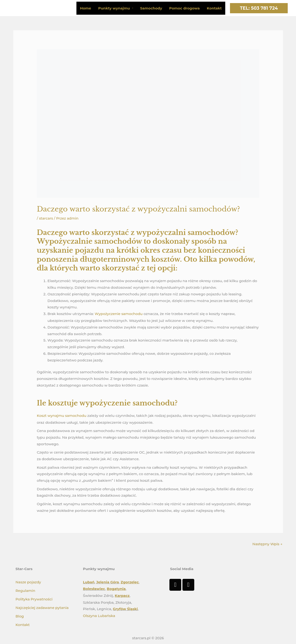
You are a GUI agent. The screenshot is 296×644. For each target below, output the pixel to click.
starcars (46, 218)
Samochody (151, 8)
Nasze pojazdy (29, 581)
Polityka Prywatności (34, 598)
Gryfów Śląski (125, 608)
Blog (20, 615)
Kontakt (214, 8)
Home (86, 8)
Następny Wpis (267, 543)
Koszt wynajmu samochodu (62, 415)
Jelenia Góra (108, 581)
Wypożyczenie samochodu (119, 313)
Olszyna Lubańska (99, 615)
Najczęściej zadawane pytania (42, 606)
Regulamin (26, 590)
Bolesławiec (94, 588)
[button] (259, 8)
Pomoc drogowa (184, 8)
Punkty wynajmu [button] (114, 8)
